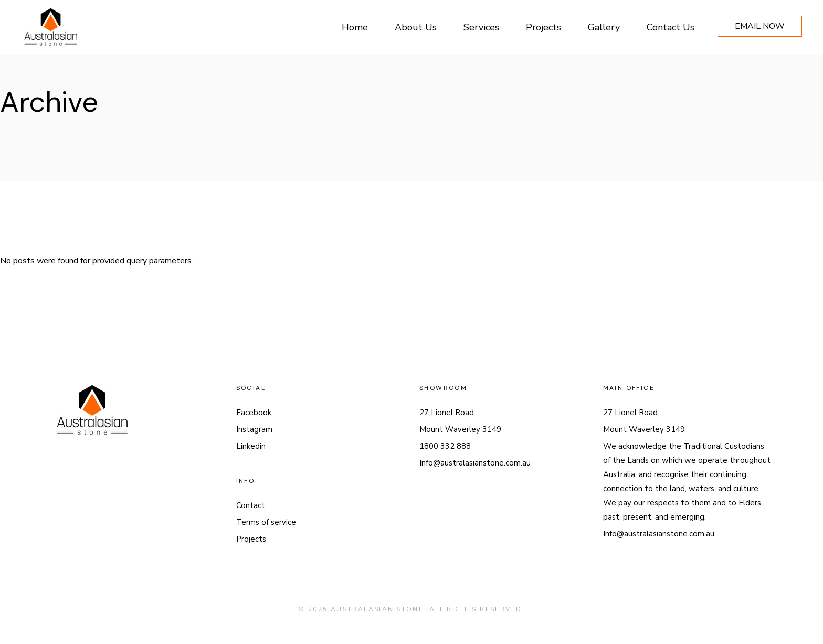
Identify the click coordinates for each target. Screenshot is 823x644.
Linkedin (251, 446)
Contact (251, 505)
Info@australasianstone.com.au (475, 463)
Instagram (254, 429)
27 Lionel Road (447, 413)
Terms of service (266, 522)
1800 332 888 (445, 446)
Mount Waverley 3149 (460, 429)
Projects (251, 539)
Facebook (254, 413)
